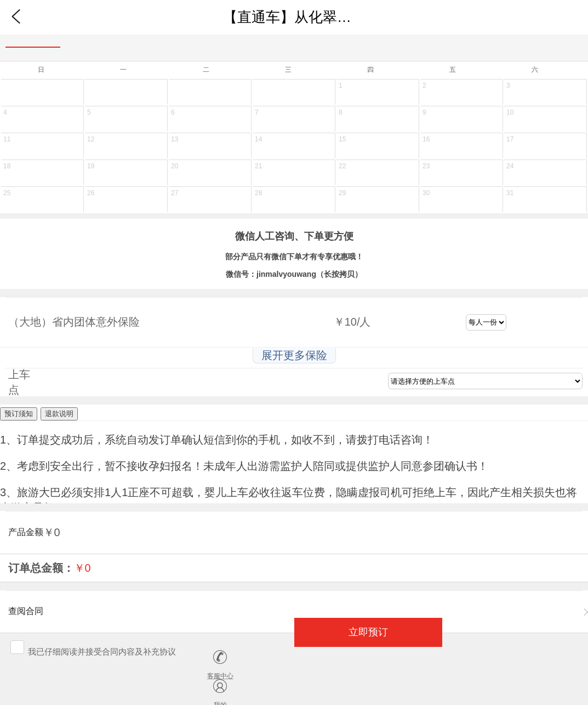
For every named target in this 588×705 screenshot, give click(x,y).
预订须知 (19, 414)
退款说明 (59, 414)
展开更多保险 (294, 355)
